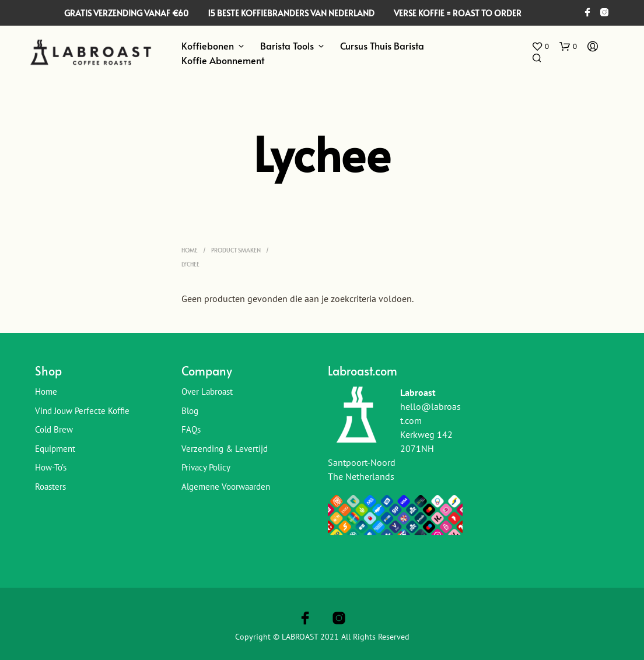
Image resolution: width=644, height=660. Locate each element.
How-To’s (51, 467)
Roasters (50, 487)
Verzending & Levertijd (225, 449)
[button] (540, 47)
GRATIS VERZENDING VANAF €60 (126, 13)
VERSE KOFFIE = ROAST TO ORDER (458, 13)
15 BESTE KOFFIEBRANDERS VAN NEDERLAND (291, 13)
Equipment (55, 449)
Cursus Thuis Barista (382, 45)
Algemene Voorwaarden (226, 487)
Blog (190, 411)
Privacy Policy (206, 467)
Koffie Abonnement (223, 60)
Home (190, 250)
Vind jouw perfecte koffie (82, 411)
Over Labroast (207, 392)
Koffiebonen (208, 45)
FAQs (191, 429)
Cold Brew (54, 429)
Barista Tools (287, 45)
